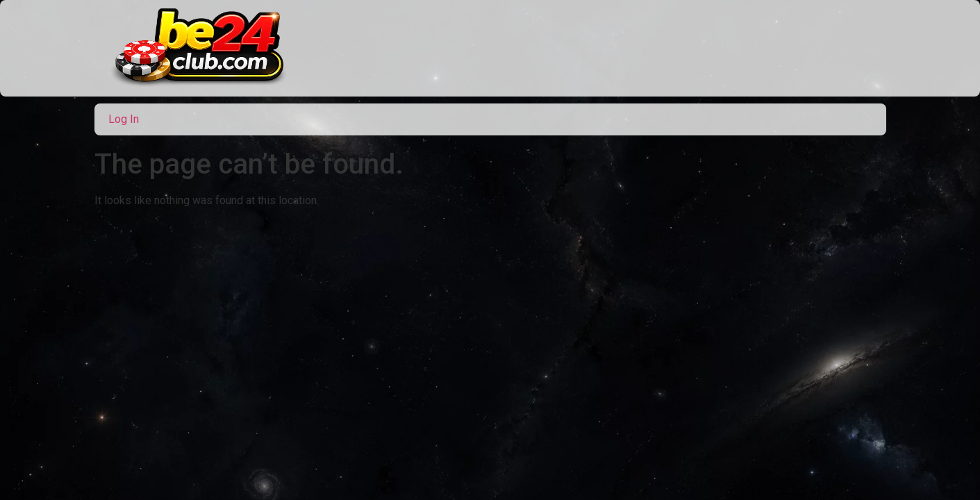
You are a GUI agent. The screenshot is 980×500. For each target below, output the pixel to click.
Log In (124, 119)
